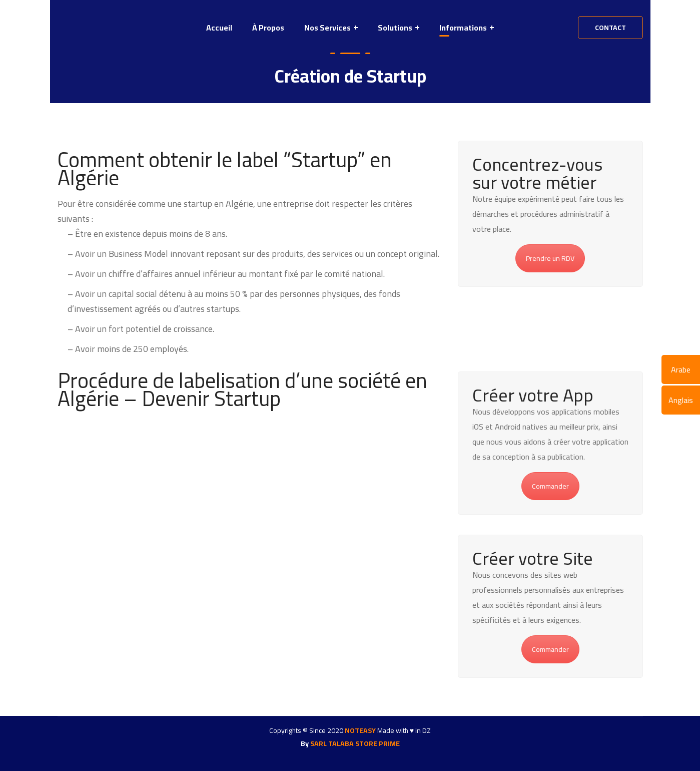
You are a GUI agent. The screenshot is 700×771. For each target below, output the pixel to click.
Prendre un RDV (550, 258)
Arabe (681, 369)
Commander (550, 486)
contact (610, 28)
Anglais (681, 400)
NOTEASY (360, 730)
